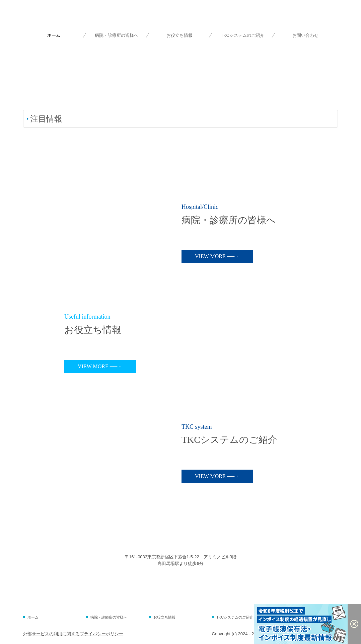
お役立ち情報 (179, 35)
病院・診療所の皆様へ (117, 35)
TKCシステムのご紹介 (242, 35)
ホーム (54, 35)
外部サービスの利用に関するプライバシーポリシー (73, 634)
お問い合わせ (305, 35)
